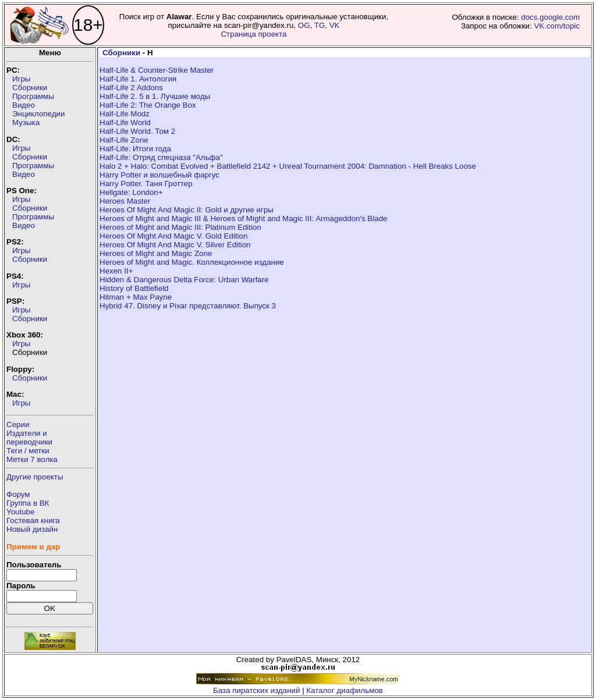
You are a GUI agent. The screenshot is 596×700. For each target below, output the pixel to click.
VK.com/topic (557, 26)
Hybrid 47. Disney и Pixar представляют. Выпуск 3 (188, 306)
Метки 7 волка (32, 459)
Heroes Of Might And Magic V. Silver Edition (175, 245)
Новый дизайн (32, 529)
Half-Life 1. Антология (138, 79)
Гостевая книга (33, 520)
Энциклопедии (38, 114)
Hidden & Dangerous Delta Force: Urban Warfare (184, 280)
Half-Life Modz (125, 114)
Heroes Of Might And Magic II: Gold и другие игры (187, 210)
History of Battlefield (134, 288)
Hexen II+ (116, 271)
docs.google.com (550, 17)
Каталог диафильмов (345, 690)
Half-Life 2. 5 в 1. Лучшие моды (155, 96)
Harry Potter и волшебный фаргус (159, 175)
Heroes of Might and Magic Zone (156, 253)
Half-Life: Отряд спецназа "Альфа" (161, 157)
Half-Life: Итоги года (135, 149)
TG (320, 25)
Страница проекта (253, 34)
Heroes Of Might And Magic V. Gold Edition (173, 236)
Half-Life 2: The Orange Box (148, 105)
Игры (21, 79)
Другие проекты (35, 477)
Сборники (30, 88)
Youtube (20, 512)
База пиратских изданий (256, 690)
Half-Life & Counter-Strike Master (157, 70)
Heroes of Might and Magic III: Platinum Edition (180, 227)
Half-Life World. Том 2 (137, 131)
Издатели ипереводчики (29, 438)
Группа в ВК (28, 503)
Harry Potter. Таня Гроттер (146, 184)
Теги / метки (28, 451)
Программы (33, 96)
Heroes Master (125, 201)
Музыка (26, 122)
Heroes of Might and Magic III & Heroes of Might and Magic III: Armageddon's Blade (243, 218)
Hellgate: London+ (131, 192)
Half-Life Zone (124, 140)
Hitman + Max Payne (136, 297)
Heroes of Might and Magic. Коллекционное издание (192, 262)
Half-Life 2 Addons (131, 88)
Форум (18, 494)
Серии (18, 424)
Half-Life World (125, 122)
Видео (24, 105)
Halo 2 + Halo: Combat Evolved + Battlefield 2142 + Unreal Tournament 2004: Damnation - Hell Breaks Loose (288, 166)
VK (335, 25)
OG (304, 25)
